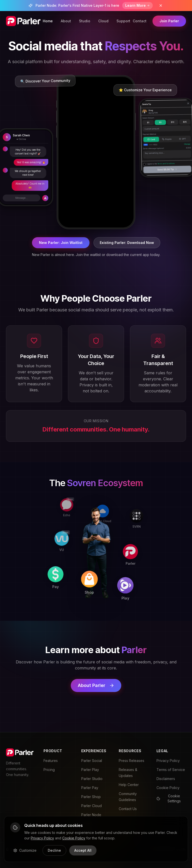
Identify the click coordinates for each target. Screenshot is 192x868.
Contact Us (128, 809)
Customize (25, 850)
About (66, 21)
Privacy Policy (168, 761)
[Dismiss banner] (161, 6)
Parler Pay (90, 788)
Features (51, 761)
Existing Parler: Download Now (127, 243)
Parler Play (90, 770)
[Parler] (131, 550)
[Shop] (94, 584)
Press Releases (131, 761)
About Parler (96, 685)
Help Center (129, 785)
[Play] (130, 585)
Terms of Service (171, 770)
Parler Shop (91, 797)
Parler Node (91, 815)
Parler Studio (92, 779)
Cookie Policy (168, 788)
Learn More (137, 5)
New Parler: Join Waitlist (61, 243)
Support (123, 21)
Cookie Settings (169, 798)
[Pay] (59, 582)
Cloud (103, 21)
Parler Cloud (91, 806)
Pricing (49, 770)
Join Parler (169, 21)
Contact (140, 21)
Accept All (83, 850)
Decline (54, 850)
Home (48, 21)
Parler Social (92, 761)
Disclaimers (166, 779)
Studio (85, 21)
